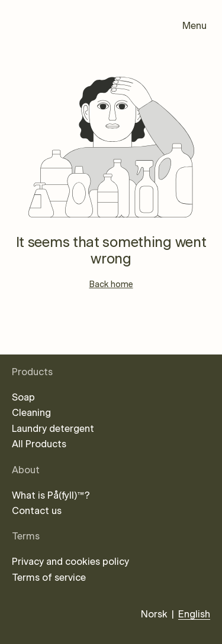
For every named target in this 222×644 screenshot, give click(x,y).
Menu (194, 26)
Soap (23, 398)
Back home (111, 285)
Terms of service (49, 578)
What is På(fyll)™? (51, 496)
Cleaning (31, 413)
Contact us (37, 511)
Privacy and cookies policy (70, 562)
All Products (39, 444)
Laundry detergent (53, 429)
